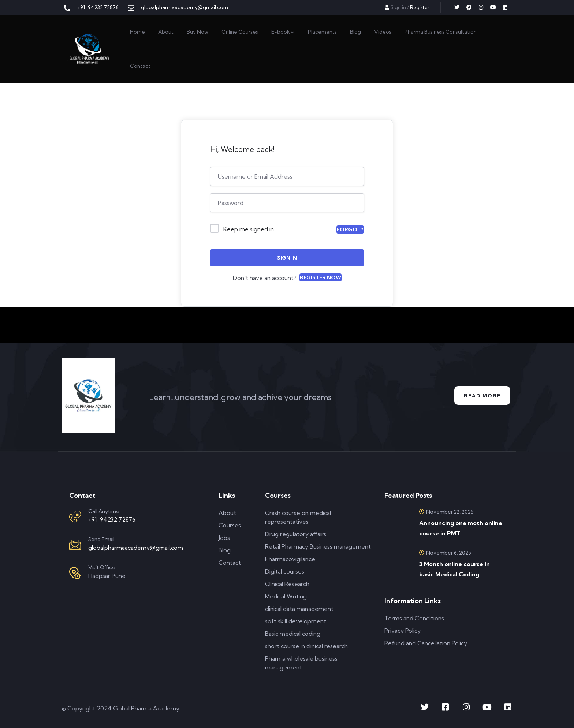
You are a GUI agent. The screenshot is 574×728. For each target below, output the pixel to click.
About (227, 513)
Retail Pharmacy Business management (318, 546)
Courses (230, 525)
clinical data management (299, 609)
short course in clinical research (306, 646)
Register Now (320, 277)
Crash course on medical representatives (298, 517)
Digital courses (285, 571)
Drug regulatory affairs (296, 534)
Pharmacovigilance (290, 559)
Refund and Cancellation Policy (426, 643)
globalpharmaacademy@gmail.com (136, 548)
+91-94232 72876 (112, 519)
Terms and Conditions (414, 618)
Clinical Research (287, 584)
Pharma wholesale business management (301, 663)
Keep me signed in (249, 229)
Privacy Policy (402, 631)
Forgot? (350, 229)
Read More (480, 396)
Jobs (224, 538)
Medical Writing (286, 596)
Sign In (287, 258)
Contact (230, 563)
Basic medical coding (293, 634)
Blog (225, 550)
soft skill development (296, 621)
